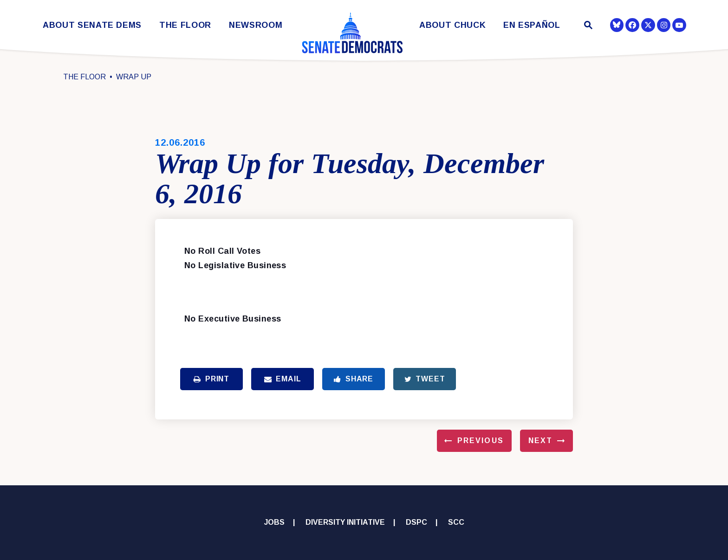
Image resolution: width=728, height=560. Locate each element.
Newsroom (256, 25)
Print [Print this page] (211, 379)
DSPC (416, 522)
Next (540, 441)
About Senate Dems (92, 25)
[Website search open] (588, 26)
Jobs (274, 522)
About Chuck (452, 25)
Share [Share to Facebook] (354, 379)
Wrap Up (134, 77)
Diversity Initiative (345, 522)
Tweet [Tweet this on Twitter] (425, 379)
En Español (532, 25)
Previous (481, 441)
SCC (456, 522)
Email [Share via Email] (283, 379)
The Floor (185, 25)
